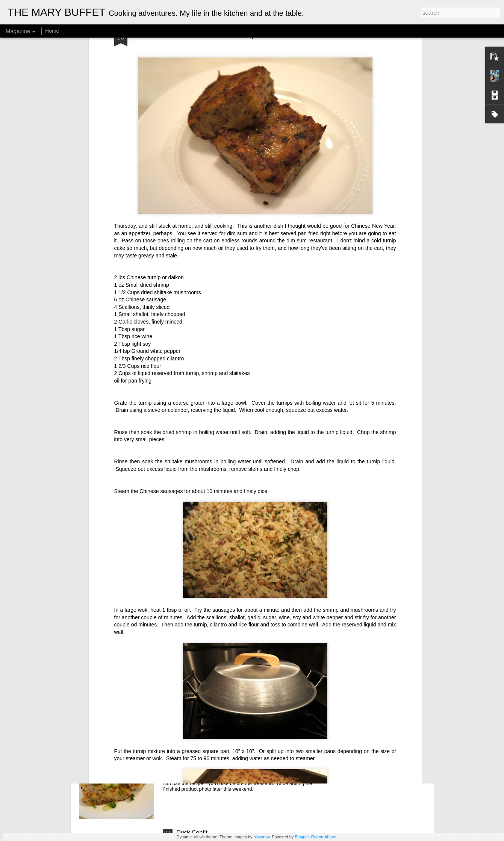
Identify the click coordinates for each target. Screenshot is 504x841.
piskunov (261, 837)
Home (52, 31)
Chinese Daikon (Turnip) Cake (217, 747)
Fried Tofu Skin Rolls (204, 662)
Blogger (302, 837)
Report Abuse (324, 837)
